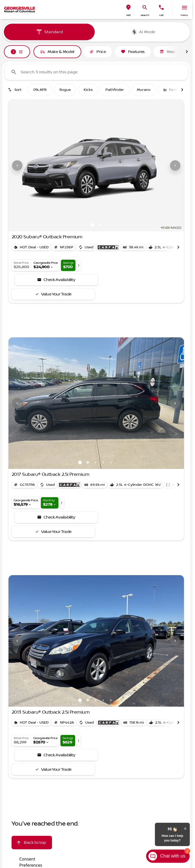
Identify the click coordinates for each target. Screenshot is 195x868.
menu (184, 15)
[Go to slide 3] (95, 462)
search (145, 15)
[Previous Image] (17, 165)
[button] (128, 10)
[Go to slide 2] (100, 225)
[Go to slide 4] (103, 462)
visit (128, 15)
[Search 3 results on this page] (96, 72)
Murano (144, 90)
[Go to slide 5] (111, 462)
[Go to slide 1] (92, 225)
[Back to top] (32, 843)
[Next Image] (175, 165)
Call (161, 15)
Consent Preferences (31, 861)
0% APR (40, 90)
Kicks (88, 90)
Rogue (65, 90)
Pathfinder (115, 90)
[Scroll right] (187, 52)
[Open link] (108, 247)
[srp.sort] (15, 90)
